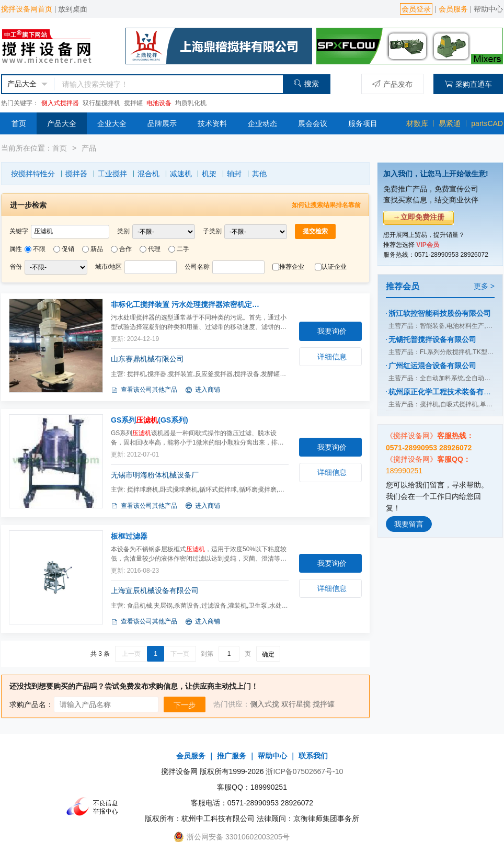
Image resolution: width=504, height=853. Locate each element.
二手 (183, 249)
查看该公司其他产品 (144, 390)
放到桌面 (73, 9)
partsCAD (487, 123)
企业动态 (262, 123)
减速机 (181, 174)
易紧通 (450, 123)
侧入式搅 (265, 704)
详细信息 (332, 357)
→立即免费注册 (419, 217)
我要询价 (332, 331)
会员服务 (453, 9)
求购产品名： (31, 704)
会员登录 (416, 9)
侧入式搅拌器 (60, 103)
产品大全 (62, 123)
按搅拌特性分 (33, 174)
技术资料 (212, 123)
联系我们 (313, 756)
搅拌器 (76, 174)
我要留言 (409, 524)
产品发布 (392, 84)
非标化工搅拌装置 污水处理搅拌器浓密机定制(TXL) (188, 304)
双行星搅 (296, 704)
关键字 (19, 231)
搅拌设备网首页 (27, 9)
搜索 (306, 83)
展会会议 (313, 123)
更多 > (484, 286)
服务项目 (363, 123)
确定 (268, 654)
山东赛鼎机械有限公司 (147, 359)
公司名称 (197, 267)
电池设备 (159, 103)
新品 (97, 249)
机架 (209, 174)
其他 (259, 174)
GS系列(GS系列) (150, 420)
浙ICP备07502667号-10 (304, 771)
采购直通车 (468, 84)
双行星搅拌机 (101, 103)
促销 (68, 249)
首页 (19, 123)
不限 (39, 249)
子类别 (212, 231)
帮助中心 (488, 9)
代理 (154, 249)
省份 (16, 267)
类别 (123, 231)
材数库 (417, 123)
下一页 (180, 654)
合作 (125, 249)
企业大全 (112, 123)
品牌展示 (162, 123)
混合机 (148, 174)
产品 (89, 148)
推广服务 (232, 756)
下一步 (185, 705)
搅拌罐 (133, 103)
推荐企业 (292, 267)
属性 (16, 249)
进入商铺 (203, 390)
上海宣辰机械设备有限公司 (155, 590)
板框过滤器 (129, 536)
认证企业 (334, 267)
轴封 (234, 174)
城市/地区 (108, 267)
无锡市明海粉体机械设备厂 (155, 475)
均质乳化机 (191, 103)
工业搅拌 (112, 174)
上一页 (131, 654)
